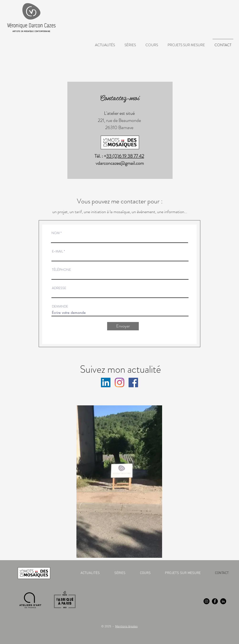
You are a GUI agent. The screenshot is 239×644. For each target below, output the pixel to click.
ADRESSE (59, 288)
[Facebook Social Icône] (133, 382)
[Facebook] (215, 601)
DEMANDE (60, 306)
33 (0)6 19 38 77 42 (125, 156)
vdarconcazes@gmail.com (120, 163)
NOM (56, 233)
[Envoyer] (123, 326)
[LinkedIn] (223, 601)
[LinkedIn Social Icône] (106, 382)
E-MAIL (57, 251)
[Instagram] (119, 382)
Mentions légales (126, 627)
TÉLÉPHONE (61, 270)
